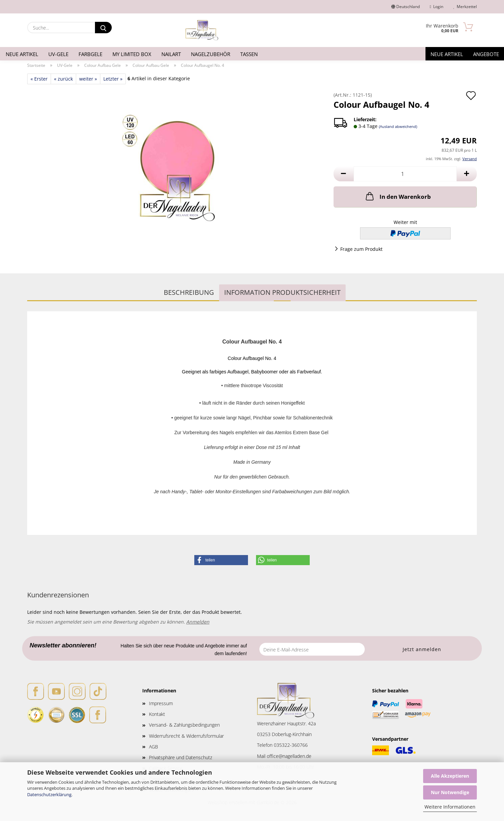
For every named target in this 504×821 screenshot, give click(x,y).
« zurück (63, 79)
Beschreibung (189, 292)
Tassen (249, 54)
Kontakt (157, 714)
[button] (344, 174)
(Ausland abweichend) (398, 126)
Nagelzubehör (211, 54)
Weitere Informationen (450, 807)
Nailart (171, 54)
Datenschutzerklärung (49, 794)
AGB (154, 747)
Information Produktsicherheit (282, 292)
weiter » (88, 79)
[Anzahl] (405, 174)
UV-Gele (58, 54)
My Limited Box (132, 54)
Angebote (486, 54)
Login (437, 7)
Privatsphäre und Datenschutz (181, 757)
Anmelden (198, 622)
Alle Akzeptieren (450, 776)
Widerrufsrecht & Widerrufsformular (186, 736)
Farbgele (90, 54)
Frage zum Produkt (361, 249)
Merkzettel (465, 7)
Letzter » (113, 79)
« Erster (39, 79)
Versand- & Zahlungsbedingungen (184, 725)
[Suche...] (103, 28)
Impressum (161, 703)
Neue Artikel (22, 54)
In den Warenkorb (398, 196)
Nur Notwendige (450, 792)
